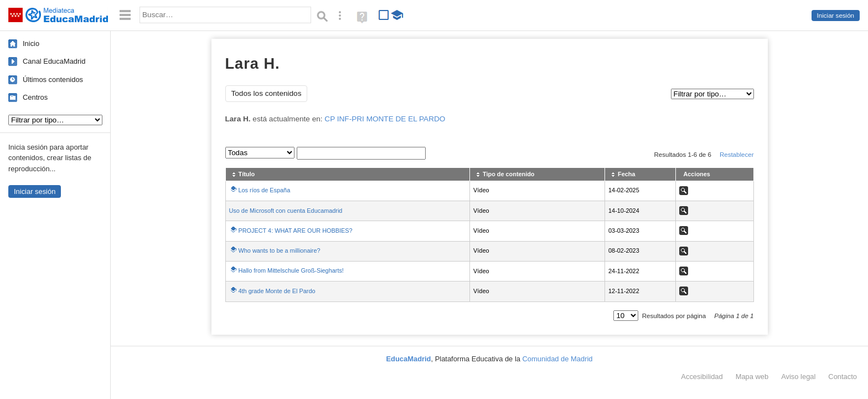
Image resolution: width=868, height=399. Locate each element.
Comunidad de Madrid (558, 359)
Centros (35, 97)
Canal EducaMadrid (54, 61)
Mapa (752, 377)
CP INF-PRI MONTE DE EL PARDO (385, 119)
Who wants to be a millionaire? (280, 250)
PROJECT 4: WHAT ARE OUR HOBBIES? (296, 231)
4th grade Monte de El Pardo (277, 291)
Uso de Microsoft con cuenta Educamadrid (286, 211)
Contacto (843, 377)
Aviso (798, 377)
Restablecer (737, 155)
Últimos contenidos (53, 80)
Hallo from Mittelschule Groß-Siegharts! (291, 270)
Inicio (31, 44)
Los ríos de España (265, 190)
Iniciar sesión (836, 16)
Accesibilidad (702, 377)
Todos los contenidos (267, 93)
